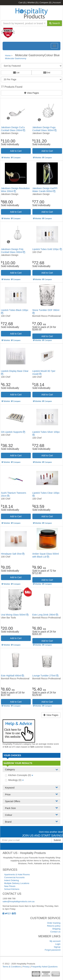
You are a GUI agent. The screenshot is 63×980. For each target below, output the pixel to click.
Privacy (26, 967)
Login (58, 944)
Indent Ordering (11, 880)
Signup (57, 947)
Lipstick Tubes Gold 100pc (47, 249)
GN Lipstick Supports (13, 432)
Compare (45, 3)
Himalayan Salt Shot (13, 554)
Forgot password (53, 950)
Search (55, 23)
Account (57, 3)
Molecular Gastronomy (16, 58)
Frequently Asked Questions (44, 967)
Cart (22, 3)
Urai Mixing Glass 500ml (15, 615)
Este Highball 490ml (12, 676)
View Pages (32, 93)
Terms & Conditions (12, 967)
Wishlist (33, 3)
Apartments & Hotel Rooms (17, 874)
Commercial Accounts (14, 877)
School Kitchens (12, 889)
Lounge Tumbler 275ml (45, 676)
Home (8, 55)
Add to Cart (16, 151)
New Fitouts (10, 886)
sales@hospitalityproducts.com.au (19, 901)
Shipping (56, 929)
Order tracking (54, 923)
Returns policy (54, 926)
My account (55, 941)
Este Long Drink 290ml (45, 615)
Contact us (55, 932)
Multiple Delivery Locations (17, 883)
